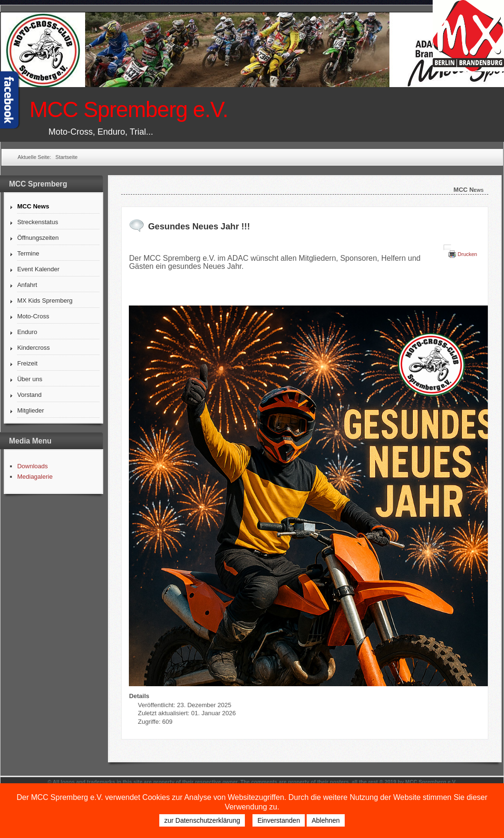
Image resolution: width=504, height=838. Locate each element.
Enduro (27, 332)
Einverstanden (279, 820)
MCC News (33, 206)
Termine (28, 253)
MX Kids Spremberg (45, 301)
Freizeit (27, 363)
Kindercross (34, 348)
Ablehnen (325, 820)
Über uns (30, 379)
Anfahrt (27, 285)
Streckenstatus (38, 222)
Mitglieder (30, 410)
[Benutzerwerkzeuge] (447, 247)
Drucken (468, 254)
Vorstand (29, 395)
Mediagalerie (35, 477)
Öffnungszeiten (38, 238)
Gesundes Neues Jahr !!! (199, 227)
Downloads (32, 466)
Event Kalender (38, 269)
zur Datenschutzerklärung (202, 820)
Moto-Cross (33, 316)
